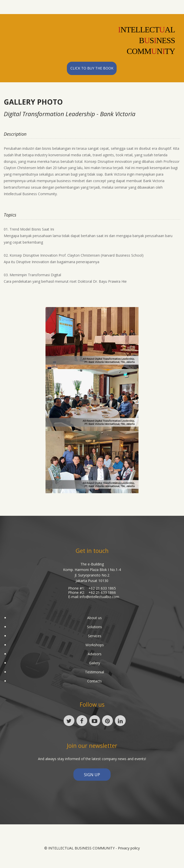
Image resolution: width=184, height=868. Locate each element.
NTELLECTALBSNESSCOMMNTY (147, 40)
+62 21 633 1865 (102, 588)
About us (95, 618)
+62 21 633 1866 (102, 592)
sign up (92, 775)
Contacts (95, 681)
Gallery (95, 663)
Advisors (95, 654)
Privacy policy (129, 848)
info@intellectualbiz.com (99, 597)
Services (95, 636)
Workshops (95, 645)
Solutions (95, 627)
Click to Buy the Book (92, 68)
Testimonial (95, 672)
